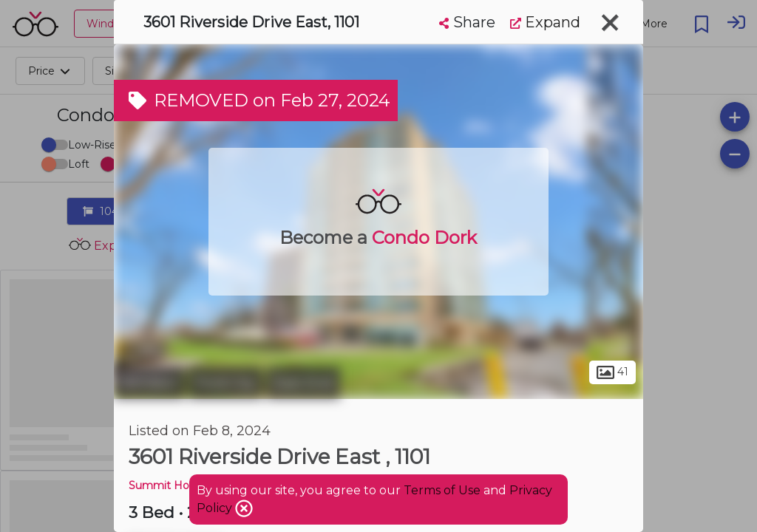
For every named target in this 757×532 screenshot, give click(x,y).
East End (303, 383)
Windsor (149, 383)
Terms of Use (442, 490)
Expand (545, 22)
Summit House (168, 485)
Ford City (225, 383)
